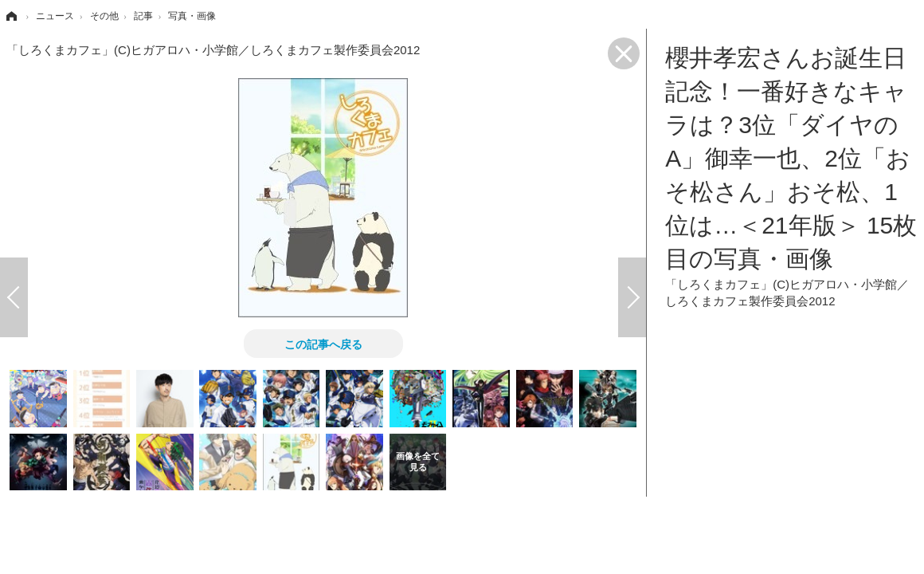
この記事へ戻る (323, 344)
